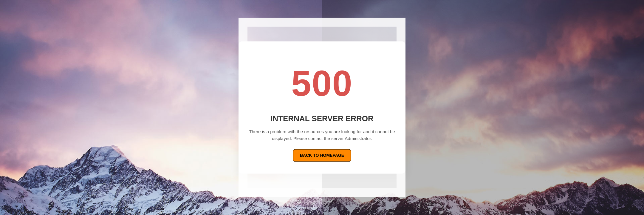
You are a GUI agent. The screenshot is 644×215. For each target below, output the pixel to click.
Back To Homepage (322, 155)
